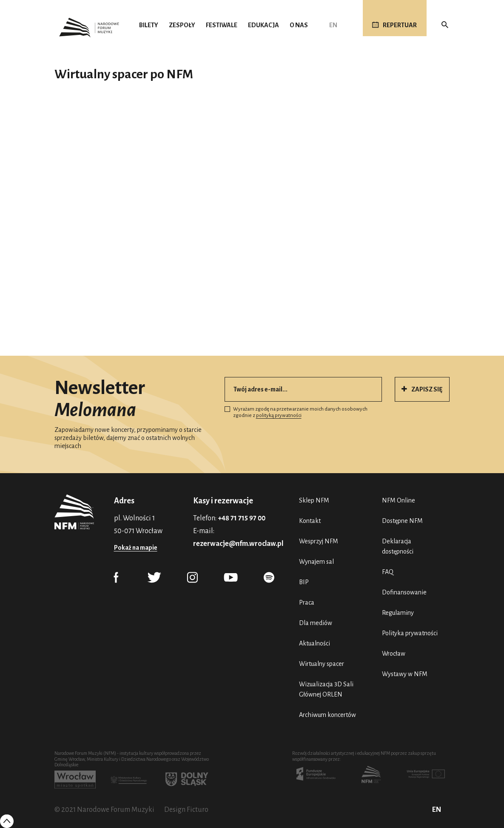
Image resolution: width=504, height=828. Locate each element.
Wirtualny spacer (322, 664)
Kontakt (310, 521)
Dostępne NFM (402, 521)
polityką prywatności (279, 415)
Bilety (149, 25)
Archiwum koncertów (327, 715)
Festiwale (222, 25)
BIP (304, 582)
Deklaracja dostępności (398, 546)
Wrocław (394, 654)
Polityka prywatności (410, 633)
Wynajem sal (316, 562)
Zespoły (182, 25)
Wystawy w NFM (405, 674)
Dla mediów (316, 623)
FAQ (388, 572)
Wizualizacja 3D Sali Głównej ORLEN (326, 689)
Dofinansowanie (404, 592)
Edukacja (263, 25)
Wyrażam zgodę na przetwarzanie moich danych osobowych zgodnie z (296, 413)
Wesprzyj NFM (319, 541)
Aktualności (315, 643)
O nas (299, 25)
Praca (307, 602)
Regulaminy (398, 613)
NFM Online (399, 500)
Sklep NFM (314, 500)
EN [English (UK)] (333, 25)
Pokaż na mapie (136, 548)
